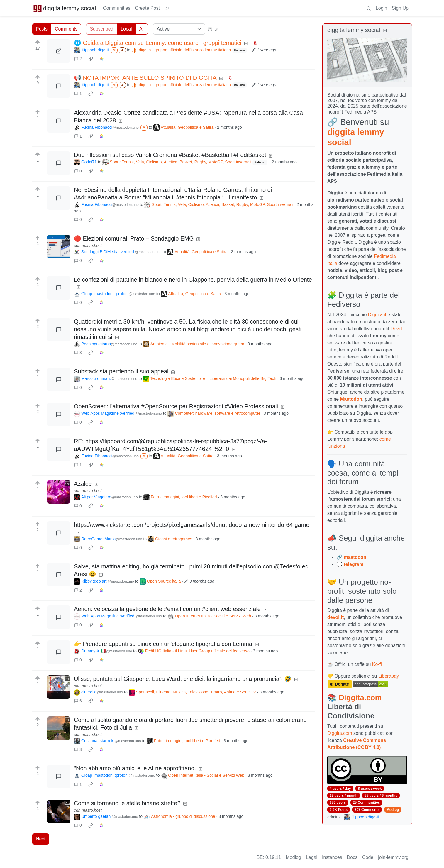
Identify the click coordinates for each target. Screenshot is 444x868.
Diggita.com (360, 698)
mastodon (355, 557)
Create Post (147, 8)
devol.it (335, 617)
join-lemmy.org (393, 857)
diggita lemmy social (65, 8)
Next (41, 839)
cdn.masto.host (88, 246)
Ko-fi (377, 664)
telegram (354, 564)
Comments (66, 29)
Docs (352, 857)
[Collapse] (385, 31)
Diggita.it (377, 315)
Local (126, 29)
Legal (312, 857)
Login (381, 8)
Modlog (393, 810)
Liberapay (389, 676)
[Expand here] (59, 247)
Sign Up (400, 8)
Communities (117, 8)
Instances (332, 857)
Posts (42, 29)
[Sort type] (179, 29)
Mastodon (351, 399)
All (142, 29)
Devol (396, 329)
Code (368, 857)
